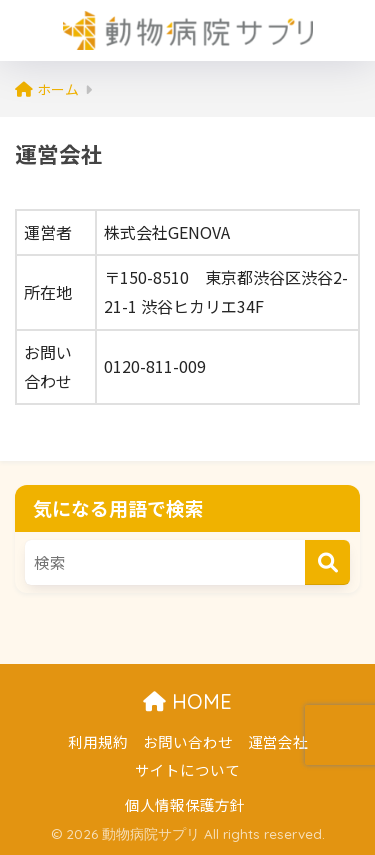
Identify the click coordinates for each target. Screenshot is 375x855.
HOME (187, 701)
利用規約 (98, 741)
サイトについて (187, 769)
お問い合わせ (188, 741)
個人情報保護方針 (185, 804)
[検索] (327, 562)
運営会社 (278, 741)
